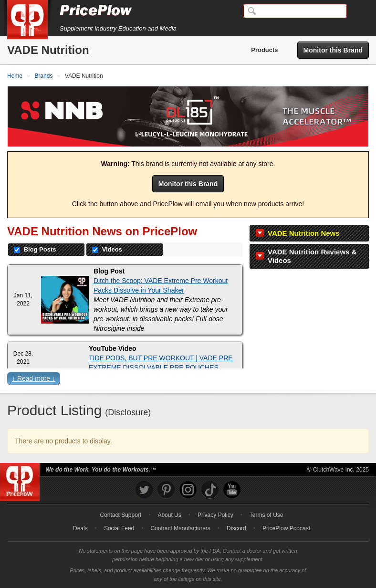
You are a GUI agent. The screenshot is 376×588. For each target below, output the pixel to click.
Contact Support (120, 515)
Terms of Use (266, 515)
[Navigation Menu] (359, 11)
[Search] (295, 11)
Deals (80, 528)
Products (264, 50)
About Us (169, 515)
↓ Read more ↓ (34, 378)
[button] (188, 381)
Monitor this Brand (333, 50)
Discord (236, 528)
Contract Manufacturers (180, 528)
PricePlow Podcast (286, 528)
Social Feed (119, 528)
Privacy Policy (215, 515)
